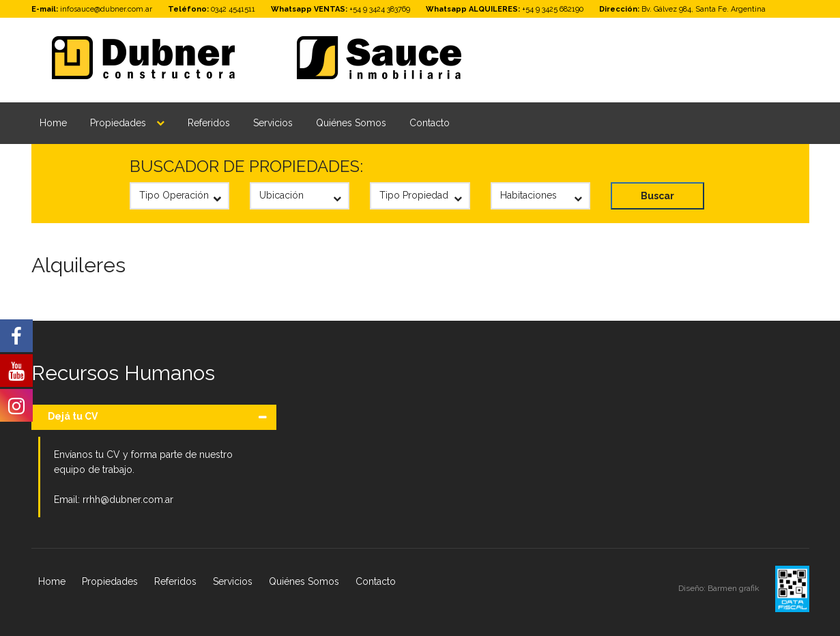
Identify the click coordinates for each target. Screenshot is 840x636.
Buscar (657, 196)
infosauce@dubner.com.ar (106, 9)
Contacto (430, 123)
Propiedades (118, 123)
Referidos (209, 123)
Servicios (273, 123)
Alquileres (78, 265)
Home (53, 123)
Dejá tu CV (73, 416)
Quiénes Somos (351, 123)
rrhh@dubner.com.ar (128, 500)
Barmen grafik (735, 588)
